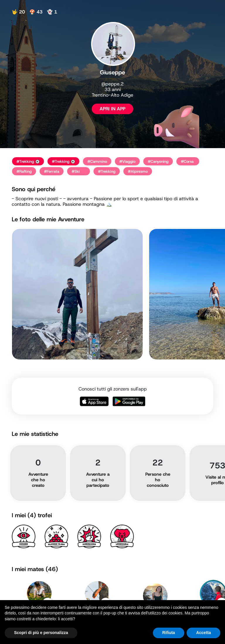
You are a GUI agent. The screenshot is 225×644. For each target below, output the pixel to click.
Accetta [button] (203, 633)
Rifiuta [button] (169, 633)
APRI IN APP (112, 109)
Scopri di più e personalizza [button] (41, 633)
